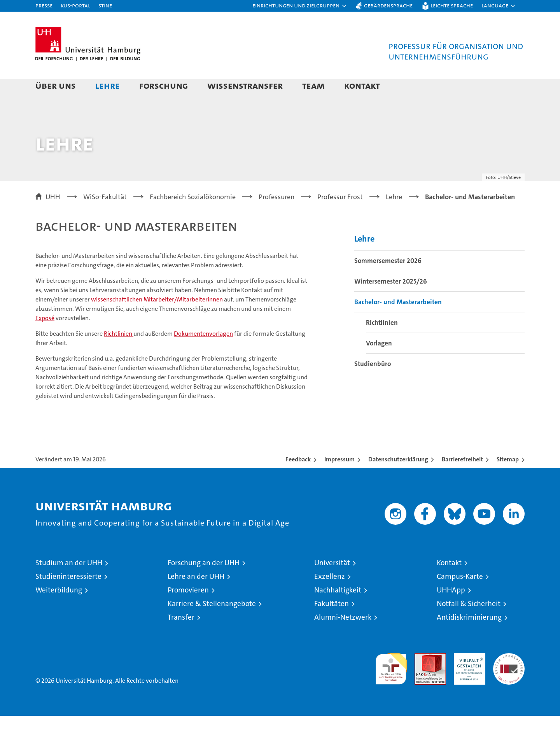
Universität (332, 583)
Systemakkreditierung (509, 677)
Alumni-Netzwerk (343, 637)
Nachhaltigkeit (338, 610)
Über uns (56, 85)
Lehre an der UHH (196, 597)
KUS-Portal (75, 5)
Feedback (298, 479)
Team (313, 85)
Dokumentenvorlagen (203, 354)
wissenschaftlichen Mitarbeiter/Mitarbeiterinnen (157, 320)
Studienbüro (373, 384)
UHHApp (451, 610)
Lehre (108, 85)
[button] (300, 6)
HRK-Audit (468, 677)
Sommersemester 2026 (388, 280)
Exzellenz (330, 597)
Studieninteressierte (68, 597)
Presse (44, 5)
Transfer (181, 637)
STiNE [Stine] (105, 5)
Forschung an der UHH (204, 583)
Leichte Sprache (452, 5)
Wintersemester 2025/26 (391, 301)
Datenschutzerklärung (398, 479)
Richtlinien (119, 354)
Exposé (45, 338)
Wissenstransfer (245, 85)
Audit (422, 677)
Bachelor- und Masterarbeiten (398, 322)
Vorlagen (379, 363)
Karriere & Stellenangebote (212, 624)
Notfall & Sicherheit (469, 624)
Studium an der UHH (69, 583)
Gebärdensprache (388, 5)
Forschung (164, 85)
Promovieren (188, 610)
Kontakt (362, 85)
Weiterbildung (59, 610)
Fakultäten (332, 624)
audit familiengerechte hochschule (391, 686)
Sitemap (508, 479)
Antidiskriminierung (469, 637)
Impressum (339, 479)
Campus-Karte (460, 597)
